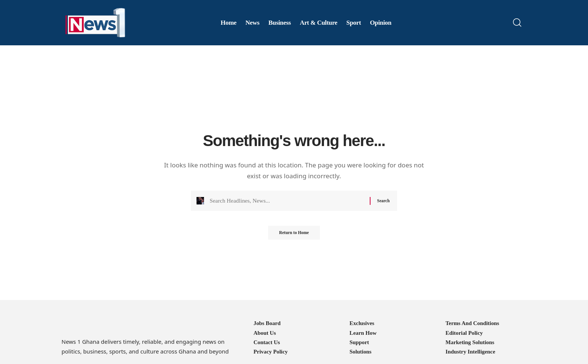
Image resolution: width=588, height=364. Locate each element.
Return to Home (294, 236)
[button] (517, 23)
